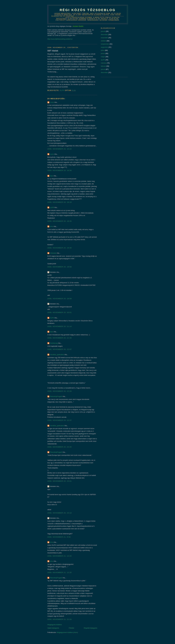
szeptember (105, 44)
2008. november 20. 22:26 (60, 391)
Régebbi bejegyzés (90, 628)
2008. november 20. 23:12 (60, 513)
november (104, 38)
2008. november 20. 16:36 (60, 170)
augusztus (104, 47)
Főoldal (71, 628)
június (103, 53)
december (104, 34)
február (103, 66)
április (103, 60)
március (104, 63)
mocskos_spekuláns (57, 355)
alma (52, 226)
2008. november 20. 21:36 (60, 338)
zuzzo (52, 102)
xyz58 (52, 207)
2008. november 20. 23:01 (60, 481)
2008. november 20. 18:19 (60, 202)
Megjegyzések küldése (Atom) (67, 632)
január (103, 31)
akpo (52, 176)
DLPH (52, 318)
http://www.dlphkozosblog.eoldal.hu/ (60, 39)
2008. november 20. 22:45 (60, 447)
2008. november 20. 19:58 (60, 267)
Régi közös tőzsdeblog (88, 10)
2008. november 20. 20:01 (60, 312)
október (103, 41)
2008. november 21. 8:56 (59, 537)
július (103, 50)
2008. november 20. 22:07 (60, 349)
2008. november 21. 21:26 (60, 619)
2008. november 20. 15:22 (60, 149)
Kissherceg (54, 343)
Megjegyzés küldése (55, 625)
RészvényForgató (56, 396)
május (103, 57)
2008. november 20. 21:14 (60, 326)
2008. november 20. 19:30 (60, 248)
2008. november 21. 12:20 (60, 556)
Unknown (53, 253)
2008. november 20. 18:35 (60, 221)
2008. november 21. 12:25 (60, 573)
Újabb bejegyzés (53, 628)
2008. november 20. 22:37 (60, 420)
